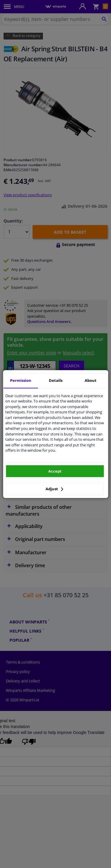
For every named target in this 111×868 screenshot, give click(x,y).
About (91, 380)
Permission (21, 380)
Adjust (54, 489)
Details (56, 380)
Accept (55, 471)
